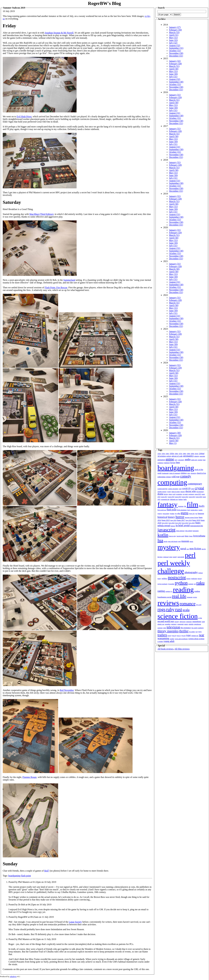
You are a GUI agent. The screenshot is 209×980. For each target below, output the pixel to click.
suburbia (191, 624)
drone (170, 494)
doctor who (191, 491)
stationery (174, 624)
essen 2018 (171, 497)
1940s (167, 454)
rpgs (161, 609)
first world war (162, 510)
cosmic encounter (173, 489)
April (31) (174, 35)
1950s (172, 453)
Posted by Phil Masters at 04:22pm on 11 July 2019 (32, 939)
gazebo (200, 510)
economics (179, 494)
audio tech (194, 460)
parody (175, 557)
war (201, 635)
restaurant (190, 597)
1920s (159, 454)
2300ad (201, 453)
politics (165, 578)
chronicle (193, 473)
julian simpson (180, 531)
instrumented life (197, 526)
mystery (169, 547)
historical (162, 517)
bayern (173, 463)
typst (188, 635)
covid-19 (186, 488)
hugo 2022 (172, 523)
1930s (163, 454)
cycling (169, 492)
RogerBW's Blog (104, 3)
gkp (179, 513)
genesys (160, 514)
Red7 (47, 871)
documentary (200, 492)
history (171, 517)
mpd (179, 541)
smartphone (197, 621)
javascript (166, 530)
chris (189, 473)
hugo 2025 (192, 523)
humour (173, 526)
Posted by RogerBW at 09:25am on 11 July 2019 (31, 917)
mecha (166, 541)
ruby (170, 609)
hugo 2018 (189, 520)
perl (190, 555)
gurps (185, 513)
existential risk (165, 499)
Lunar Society (75, 922)
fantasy (168, 504)
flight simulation (182, 510)
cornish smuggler (162, 489)
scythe (200, 618)
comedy (186, 476)
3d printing (162, 456)
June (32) (173, 40)
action (169, 456)
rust (179, 609)
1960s (176, 454)
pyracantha (171, 584)
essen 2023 (192, 497)
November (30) (176, 53)
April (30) (174, 69)
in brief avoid (183, 525)
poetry (159, 579)
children (184, 473)
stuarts (186, 624)
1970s (180, 454)
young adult (169, 641)
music (191, 541)
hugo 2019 (196, 520)
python (181, 583)
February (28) (175, 64)
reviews (168, 603)
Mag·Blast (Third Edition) (41, 214)
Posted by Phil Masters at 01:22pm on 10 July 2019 (32, 882)
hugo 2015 (166, 520)
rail (195, 584)
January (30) (175, 433)
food (189, 510)
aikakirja (197, 456)
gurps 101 (192, 514)
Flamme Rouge (29, 777)
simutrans (189, 622)
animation (161, 460)
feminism (181, 506)
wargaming (163, 638)
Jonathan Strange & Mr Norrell (59, 33)
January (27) (175, 27)
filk (185, 506)
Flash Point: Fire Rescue (56, 288)
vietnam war (195, 636)
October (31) (175, 51)
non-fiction (195, 549)
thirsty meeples (168, 631)
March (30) (174, 269)
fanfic (185, 499)
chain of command (175, 473)
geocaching (166, 514)
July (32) (173, 43)
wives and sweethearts (181, 639)
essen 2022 (185, 497)
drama (160, 494)
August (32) (175, 45)
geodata (172, 514)
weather (172, 639)
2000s (192, 454)
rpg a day (199, 605)
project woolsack (162, 584)
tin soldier (192, 632)
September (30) (176, 82)
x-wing (160, 641)
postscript (177, 577)
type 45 (183, 636)
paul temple (181, 557)
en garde (185, 494)
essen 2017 (164, 497)
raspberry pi (169, 591)
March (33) (174, 32)
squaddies (168, 624)
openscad (166, 557)
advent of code (177, 456)
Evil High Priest (24, 116)
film (192, 504)
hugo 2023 (178, 523)
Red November (67, 690)
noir (188, 549)
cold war (176, 477)
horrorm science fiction (191, 517)
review (195, 597)
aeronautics (188, 456)
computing (172, 482)
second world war (166, 621)
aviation (200, 460)
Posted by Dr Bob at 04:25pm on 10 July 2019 (30, 905)
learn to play (173, 536)
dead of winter (176, 492)
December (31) (176, 56)
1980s (184, 454)
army (176, 460)
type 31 (179, 636)
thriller (184, 631)
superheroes (198, 624)
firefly (202, 506)
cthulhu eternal (162, 492)
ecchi (174, 494)
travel (169, 636)
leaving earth (180, 536)
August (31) (175, 113)
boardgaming (14, 876)
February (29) (175, 97)
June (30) (173, 74)
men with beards (173, 541)
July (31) (173, 77)
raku (200, 583)
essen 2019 (178, 497)
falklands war (174, 499)
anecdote (203, 456)
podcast (201, 573)
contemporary (195, 484)
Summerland (69, 280)
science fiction (178, 616)
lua (160, 540)
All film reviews (182, 649)
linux (187, 536)
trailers (162, 635)
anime (170, 459)
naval (183, 549)
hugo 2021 (165, 523)
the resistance (186, 628)
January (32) (175, 61)
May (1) (173, 443)
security (177, 622)
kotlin (163, 535)
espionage (191, 494)
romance (188, 604)
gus (196, 514)
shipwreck (183, 622)
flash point (26, 876)
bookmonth (165, 473)
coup (180, 489)
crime (193, 489)
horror (180, 517)
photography (191, 572)
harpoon (201, 513)
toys (200, 632)
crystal (199, 488)
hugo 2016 (173, 520)
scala (186, 610)
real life (179, 596)
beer (178, 462)
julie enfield (189, 531)
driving (166, 494)
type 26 (174, 636)
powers (188, 579)
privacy (200, 579)
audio (188, 459)
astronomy (181, 460)
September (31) (176, 48)
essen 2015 (198, 494)
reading (183, 590)
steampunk (181, 624)
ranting (161, 591)
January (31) (175, 95)
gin (176, 514)
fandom (181, 499)
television (173, 627)
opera (171, 557)
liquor (191, 536)
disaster (183, 492)
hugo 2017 (181, 520)
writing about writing (196, 639)
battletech (167, 463)
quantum (191, 584)
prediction (194, 579)
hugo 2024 (185, 523)
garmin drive (194, 510)
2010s (196, 454)
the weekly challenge (197, 628)
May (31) (173, 38)
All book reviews (165, 649)
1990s (189, 454)
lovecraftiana (199, 536)
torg (197, 632)
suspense (160, 628)
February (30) (175, 30)
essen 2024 (199, 497)
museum (185, 541)
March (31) (174, 66)
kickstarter (196, 531)
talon (165, 628)
